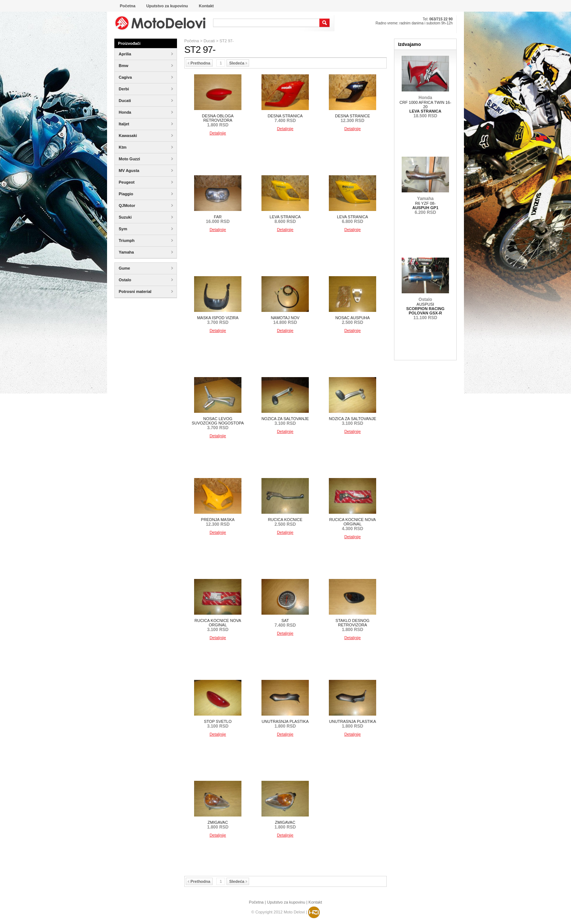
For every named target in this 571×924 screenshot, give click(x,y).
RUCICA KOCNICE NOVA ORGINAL (353, 524)
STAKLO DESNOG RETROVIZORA (352, 625)
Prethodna (199, 63)
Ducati (209, 41)
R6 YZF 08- (425, 205)
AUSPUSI (425, 309)
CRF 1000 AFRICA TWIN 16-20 (425, 107)
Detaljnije (218, 133)
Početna (192, 41)
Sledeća (238, 63)
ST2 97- (227, 41)
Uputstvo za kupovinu (286, 902)
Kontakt (315, 902)
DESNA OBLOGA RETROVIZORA (218, 120)
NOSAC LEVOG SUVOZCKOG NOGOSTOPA (218, 423)
